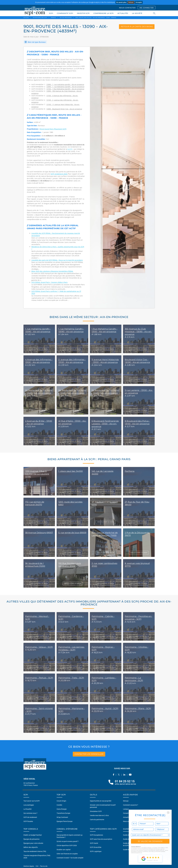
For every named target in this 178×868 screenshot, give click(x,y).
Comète (59, 805)
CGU (37, 866)
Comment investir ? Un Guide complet (70, 858)
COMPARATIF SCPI (65, 13)
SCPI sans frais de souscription (101, 839)
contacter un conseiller (89, 754)
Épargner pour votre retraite (33, 843)
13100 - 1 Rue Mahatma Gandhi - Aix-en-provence (65, 89)
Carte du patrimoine (97, 819)
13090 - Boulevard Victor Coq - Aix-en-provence (64, 109)
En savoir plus (121, 2)
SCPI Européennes (96, 835)
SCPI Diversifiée (96, 847)
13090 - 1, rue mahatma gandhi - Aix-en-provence (65, 84)
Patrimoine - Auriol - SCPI (105, 709)
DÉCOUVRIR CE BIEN (39, 349)
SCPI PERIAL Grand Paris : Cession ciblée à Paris (49, 282)
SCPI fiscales (28, 821)
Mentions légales (29, 866)
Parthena (130, 471)
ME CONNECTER (147, 8)
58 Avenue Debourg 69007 (39, 533)
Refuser (131, 2)
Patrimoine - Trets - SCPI (71, 678)
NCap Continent (62, 817)
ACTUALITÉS (123, 13)
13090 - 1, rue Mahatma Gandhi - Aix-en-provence (65, 87)
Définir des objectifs (31, 847)
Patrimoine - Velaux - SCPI (39, 647)
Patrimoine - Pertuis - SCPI (39, 678)
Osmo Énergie (62, 809)
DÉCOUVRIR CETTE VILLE (39, 636)
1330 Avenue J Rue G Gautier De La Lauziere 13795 (37, 474)
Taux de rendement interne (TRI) (35, 851)
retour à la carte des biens (137, 27)
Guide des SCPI (129, 835)
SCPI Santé (94, 843)
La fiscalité (27, 809)
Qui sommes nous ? (30, 813)
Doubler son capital (64, 850)
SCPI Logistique (96, 851)
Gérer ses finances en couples (67, 854)
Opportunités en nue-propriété (101, 801)
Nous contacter (129, 821)
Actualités (127, 817)
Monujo (126, 801)
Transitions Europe (63, 813)
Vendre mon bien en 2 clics (99, 815)
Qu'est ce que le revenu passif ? (68, 841)
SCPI (51, 13)
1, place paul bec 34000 (71, 471)
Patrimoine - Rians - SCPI (138, 709)
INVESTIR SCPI (83, 13)
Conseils (126, 813)
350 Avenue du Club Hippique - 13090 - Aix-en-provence (138, 332)
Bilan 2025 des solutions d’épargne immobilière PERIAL (52, 271)
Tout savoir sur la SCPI (32, 801)
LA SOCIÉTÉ (137, 13)
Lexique (126, 809)
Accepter (139, 2)
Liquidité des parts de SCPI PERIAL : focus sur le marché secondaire (57, 260)
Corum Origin (61, 801)
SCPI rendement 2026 (59, 174)
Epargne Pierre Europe (65, 821)
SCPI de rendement (30, 817)
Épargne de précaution (32, 839)
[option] (122, 177)
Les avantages (29, 805)
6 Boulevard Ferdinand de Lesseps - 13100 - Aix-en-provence (105, 424)
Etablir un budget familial (33, 835)
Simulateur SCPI (96, 811)
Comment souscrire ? (131, 805)
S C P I (70, 149)
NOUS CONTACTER (127, 8)
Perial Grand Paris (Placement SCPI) (53, 129)
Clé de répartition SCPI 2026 (67, 845)
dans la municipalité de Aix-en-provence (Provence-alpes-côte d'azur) (55, 61)
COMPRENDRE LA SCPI (104, 13)
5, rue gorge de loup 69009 (72, 533)
